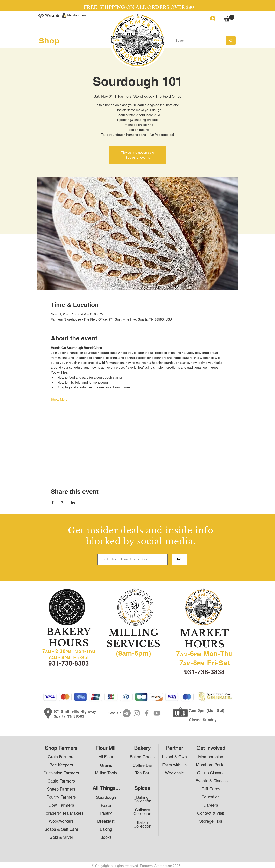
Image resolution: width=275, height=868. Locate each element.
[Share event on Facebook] (53, 503)
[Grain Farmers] (61, 757)
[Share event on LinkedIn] (73, 503)
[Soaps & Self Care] (61, 829)
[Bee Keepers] (61, 765)
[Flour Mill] (106, 748)
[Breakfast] (106, 821)
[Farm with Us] (175, 765)
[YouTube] (157, 713)
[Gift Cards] (211, 789)
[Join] (179, 559)
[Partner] (175, 748)
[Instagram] (137, 713)
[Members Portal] (211, 765)
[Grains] (106, 766)
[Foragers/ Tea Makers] (64, 813)
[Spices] (142, 788)
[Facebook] (147, 713)
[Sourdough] (106, 797)
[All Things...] (106, 788)
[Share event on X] (63, 503)
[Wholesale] (175, 773)
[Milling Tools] (106, 773)
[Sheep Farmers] (61, 789)
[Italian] (142, 823)
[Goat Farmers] (61, 805)
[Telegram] (127, 713)
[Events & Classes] (212, 781)
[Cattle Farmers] (61, 781)
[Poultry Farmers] (61, 797)
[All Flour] (106, 757)
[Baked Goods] (142, 757)
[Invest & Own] (175, 757)
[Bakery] (142, 748)
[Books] (106, 837)
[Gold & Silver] (61, 837)
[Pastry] (106, 813)
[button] (229, 18)
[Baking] (106, 829)
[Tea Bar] (142, 773)
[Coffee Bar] (142, 766)
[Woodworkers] (61, 821)
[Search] (197, 41)
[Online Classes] (211, 773)
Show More (59, 399)
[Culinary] (142, 810)
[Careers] (211, 805)
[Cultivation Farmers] (61, 773)
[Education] (211, 797)
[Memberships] (211, 757)
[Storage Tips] (211, 821)
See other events (138, 157)
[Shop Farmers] (61, 748)
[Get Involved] (211, 748)
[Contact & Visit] (211, 813)
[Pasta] (106, 805)
